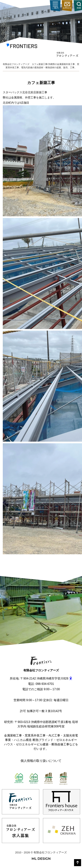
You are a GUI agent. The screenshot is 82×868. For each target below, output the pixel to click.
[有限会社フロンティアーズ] (22, 47)
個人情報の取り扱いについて (41, 761)
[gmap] (71, 678)
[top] (78, 863)
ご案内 (74, 6)
